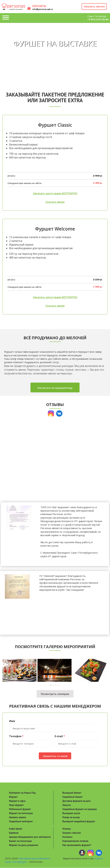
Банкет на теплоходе (20, 841)
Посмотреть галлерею (55, 694)
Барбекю (14, 833)
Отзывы (67, 829)
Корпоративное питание (75, 841)
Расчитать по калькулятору (55, 388)
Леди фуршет (16, 805)
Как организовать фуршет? (77, 845)
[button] (51, 685)
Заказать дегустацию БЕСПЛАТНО (55, 193)
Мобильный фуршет (20, 809)
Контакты (67, 837)
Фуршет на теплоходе (21, 813)
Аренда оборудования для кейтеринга (30, 837)
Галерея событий (72, 833)
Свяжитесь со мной (55, 756)
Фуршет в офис (17, 801)
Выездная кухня (71, 813)
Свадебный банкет (72, 797)
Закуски (67, 805)
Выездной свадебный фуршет (79, 821)
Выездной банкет (72, 793)
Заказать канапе (18, 817)
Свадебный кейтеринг (21, 821)
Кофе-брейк (16, 829)
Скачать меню (55, 202)
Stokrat (99, 859)
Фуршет (13, 797)
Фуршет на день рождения (24, 845)
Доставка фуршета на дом (76, 801)
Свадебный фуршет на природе (80, 809)
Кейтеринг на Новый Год (22, 793)
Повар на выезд (71, 817)
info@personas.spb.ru (43, 9)
